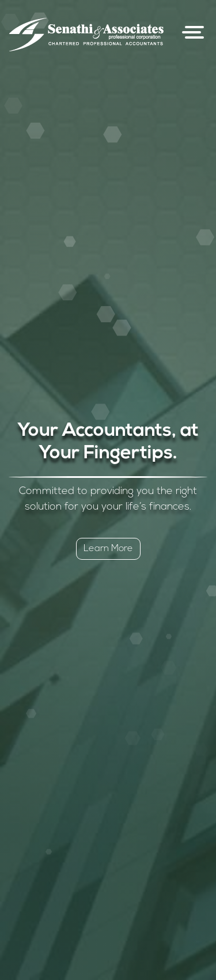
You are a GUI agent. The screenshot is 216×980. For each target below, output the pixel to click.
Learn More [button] (108, 549)
